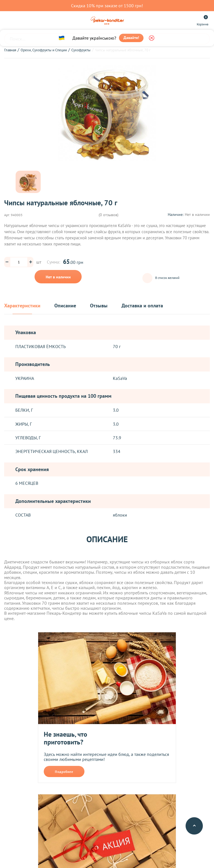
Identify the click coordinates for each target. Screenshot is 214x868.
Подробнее (64, 772)
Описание (65, 306)
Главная (10, 50)
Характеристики (22, 306)
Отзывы (99, 306)
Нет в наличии (58, 277)
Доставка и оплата (142, 306)
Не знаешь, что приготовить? (65, 738)
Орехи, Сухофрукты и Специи (44, 50)
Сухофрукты (81, 50)
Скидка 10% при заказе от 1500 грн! (107, 6)
